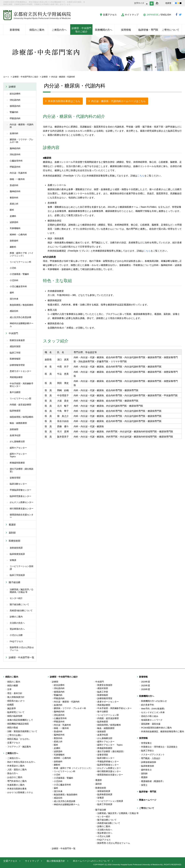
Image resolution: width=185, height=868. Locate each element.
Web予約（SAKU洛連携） (154, 709)
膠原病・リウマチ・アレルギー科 (22, 141)
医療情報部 (15, 359)
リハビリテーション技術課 (22, 568)
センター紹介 (16, 598)
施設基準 (12, 709)
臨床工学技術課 (17, 575)
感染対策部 (15, 347)
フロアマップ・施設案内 (19, 747)
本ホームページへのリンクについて (91, 861)
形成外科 (14, 185)
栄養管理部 (15, 478)
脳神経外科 (15, 191)
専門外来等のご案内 (17, 781)
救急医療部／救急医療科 (22, 305)
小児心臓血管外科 (18, 287)
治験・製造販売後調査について (22, 731)
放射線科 (14, 241)
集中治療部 (15, 392)
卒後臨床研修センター (20, 490)
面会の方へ (13, 773)
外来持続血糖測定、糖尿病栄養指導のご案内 (161, 732)
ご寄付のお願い (15, 735)
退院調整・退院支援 (151, 724)
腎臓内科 (14, 112)
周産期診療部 (16, 377)
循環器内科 (15, 106)
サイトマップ (132, 15)
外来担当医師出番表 (17, 789)
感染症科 (14, 311)
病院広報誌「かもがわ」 (19, 739)
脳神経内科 (15, 148)
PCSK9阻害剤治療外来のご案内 (156, 728)
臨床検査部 (15, 411)
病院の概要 (13, 686)
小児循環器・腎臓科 (19, 274)
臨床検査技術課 (17, 554)
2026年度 (146, 689)
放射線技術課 (16, 548)
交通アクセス (110, 15)
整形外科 (14, 198)
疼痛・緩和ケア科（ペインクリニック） (22, 254)
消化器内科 (15, 100)
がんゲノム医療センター (22, 502)
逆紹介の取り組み (150, 716)
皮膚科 (13, 216)
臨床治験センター (18, 484)
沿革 (9, 689)
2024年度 (146, 682)
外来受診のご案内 (16, 766)
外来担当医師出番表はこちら (64, 101)
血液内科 (14, 133)
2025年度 (146, 686)
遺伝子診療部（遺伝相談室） (22, 470)
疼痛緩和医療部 (17, 463)
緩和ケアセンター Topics (19, 455)
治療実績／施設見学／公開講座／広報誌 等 (22, 591)
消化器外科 (15, 155)
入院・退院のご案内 (17, 770)
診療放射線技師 (149, 762)
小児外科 (14, 280)
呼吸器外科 (15, 167)
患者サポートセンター (20, 371)
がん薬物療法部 (17, 442)
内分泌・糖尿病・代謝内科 (22, 126)
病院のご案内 (14, 682)
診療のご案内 (16, 617)
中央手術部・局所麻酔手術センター (22, 385)
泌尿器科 (14, 222)
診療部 (45, 77)
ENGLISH (166, 15)
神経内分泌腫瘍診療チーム (22, 325)
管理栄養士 (146, 743)
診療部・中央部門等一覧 (21, 657)
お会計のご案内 (15, 777)
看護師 (144, 777)
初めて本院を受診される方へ (21, 762)
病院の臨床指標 (15, 716)
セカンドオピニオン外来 (153, 712)
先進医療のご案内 (16, 785)
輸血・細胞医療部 (18, 423)
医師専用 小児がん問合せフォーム (22, 649)
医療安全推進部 (17, 340)
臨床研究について (16, 712)
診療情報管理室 (17, 365)
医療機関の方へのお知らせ (154, 701)
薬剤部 (12, 533)
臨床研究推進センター (20, 496)
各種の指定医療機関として (20, 720)
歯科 (12, 293)
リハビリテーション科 (20, 262)
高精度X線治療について (21, 611)
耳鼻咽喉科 (15, 228)
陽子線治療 (15, 582)
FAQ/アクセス (16, 641)
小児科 (13, 268)
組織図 (10, 705)
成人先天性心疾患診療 (20, 317)
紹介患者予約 (148, 705)
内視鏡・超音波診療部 (20, 405)
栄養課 (13, 560)
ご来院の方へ (14, 758)
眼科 (12, 210)
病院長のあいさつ (16, 701)
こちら (141, 176)
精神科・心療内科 (18, 235)
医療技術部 (15, 541)
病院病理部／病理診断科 (22, 417)
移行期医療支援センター (22, 509)
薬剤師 (144, 774)
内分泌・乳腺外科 (18, 173)
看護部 (12, 525)
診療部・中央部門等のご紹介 (26, 77)
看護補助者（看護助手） (153, 781)
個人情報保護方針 (16, 697)
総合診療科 (15, 94)
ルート (6, 77)
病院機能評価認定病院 (18, 724)
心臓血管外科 (16, 161)
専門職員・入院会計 (151, 758)
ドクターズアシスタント (153, 755)
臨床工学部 (15, 353)
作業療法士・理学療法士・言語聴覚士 (159, 747)
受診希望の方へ (17, 629)
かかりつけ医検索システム (20, 793)
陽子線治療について (19, 605)
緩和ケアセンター (18, 448)
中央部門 (13, 333)
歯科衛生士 (146, 770)
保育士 (144, 785)
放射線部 (14, 429)
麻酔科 (13, 247)
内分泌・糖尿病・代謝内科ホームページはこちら (118, 101)
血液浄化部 (15, 435)
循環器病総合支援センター (22, 516)
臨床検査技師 (148, 766)
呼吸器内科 (15, 118)
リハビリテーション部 (20, 399)
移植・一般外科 (17, 179)
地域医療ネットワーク (152, 720)
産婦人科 (14, 204)
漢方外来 (14, 299)
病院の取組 (13, 728)
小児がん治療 (16, 635)
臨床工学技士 (148, 751)
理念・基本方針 (15, 693)
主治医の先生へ (17, 623)
